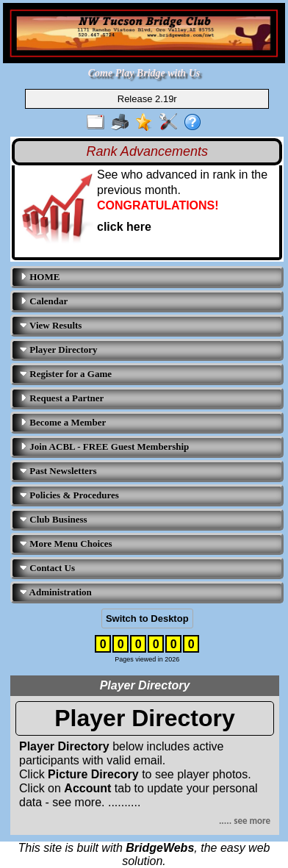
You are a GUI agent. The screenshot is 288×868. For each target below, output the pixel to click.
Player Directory (59, 349)
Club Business (54, 519)
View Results (51, 325)
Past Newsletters (58, 471)
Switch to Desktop (147, 618)
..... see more (245, 821)
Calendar (44, 301)
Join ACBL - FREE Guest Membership (104, 446)
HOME (40, 277)
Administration (56, 592)
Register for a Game (66, 374)
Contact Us (47, 568)
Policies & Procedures (69, 495)
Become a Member (63, 422)
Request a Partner (62, 398)
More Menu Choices (66, 544)
